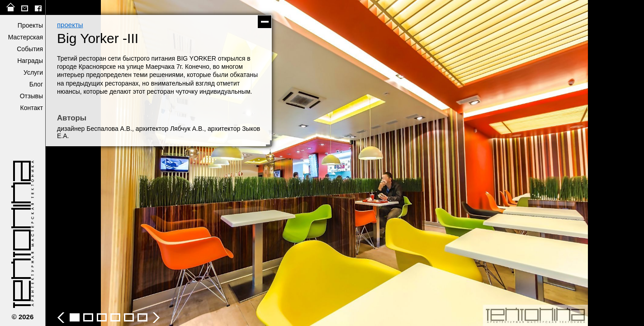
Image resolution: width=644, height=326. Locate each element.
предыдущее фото (195, 163)
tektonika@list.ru (24, 7)
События (30, 49)
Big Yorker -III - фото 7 (142, 317)
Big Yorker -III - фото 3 (88, 317)
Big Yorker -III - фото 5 (115, 317)
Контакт (32, 108)
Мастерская (26, 37)
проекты (70, 25)
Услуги (33, 72)
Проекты (30, 25)
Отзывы (31, 96)
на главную (11, 7)
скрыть (265, 22)
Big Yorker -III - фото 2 (75, 317)
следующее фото (494, 163)
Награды (30, 61)
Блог (36, 84)
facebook (38, 7)
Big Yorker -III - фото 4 (102, 317)
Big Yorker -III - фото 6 (129, 317)
